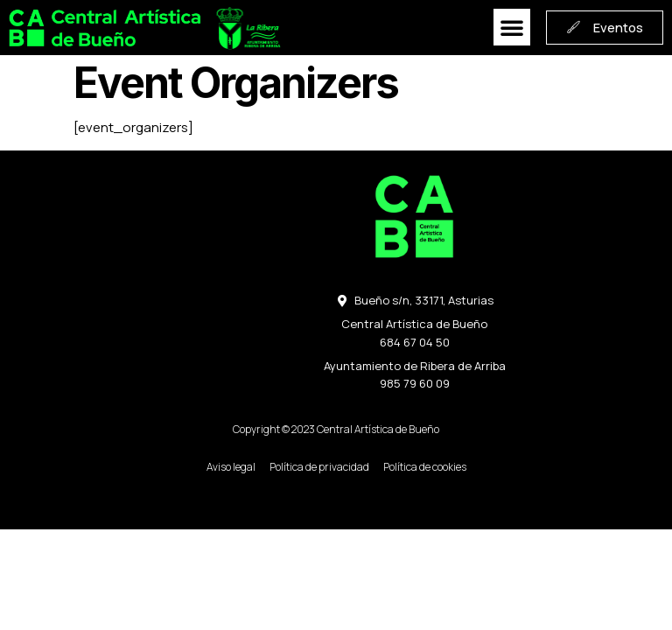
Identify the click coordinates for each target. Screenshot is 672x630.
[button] (507, 28)
